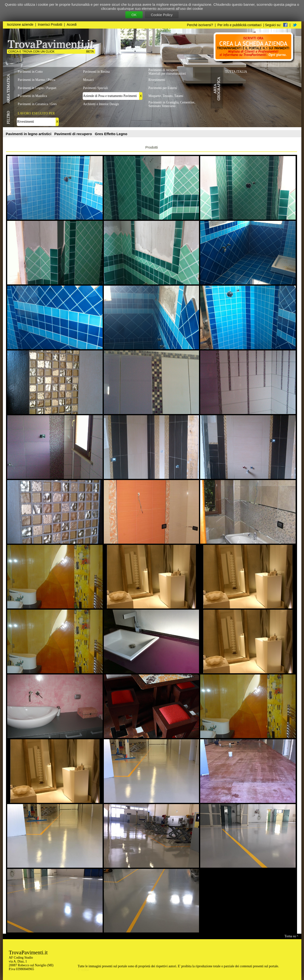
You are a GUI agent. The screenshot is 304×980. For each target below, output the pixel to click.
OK (134, 15)
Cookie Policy (162, 15)
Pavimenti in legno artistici (29, 134)
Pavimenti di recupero (74, 134)
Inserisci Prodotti (50, 25)
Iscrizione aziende (20, 25)
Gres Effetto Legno (111, 134)
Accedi (72, 25)
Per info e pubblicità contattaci (239, 25)
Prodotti (152, 147)
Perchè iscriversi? (200, 25)
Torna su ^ (291, 936)
